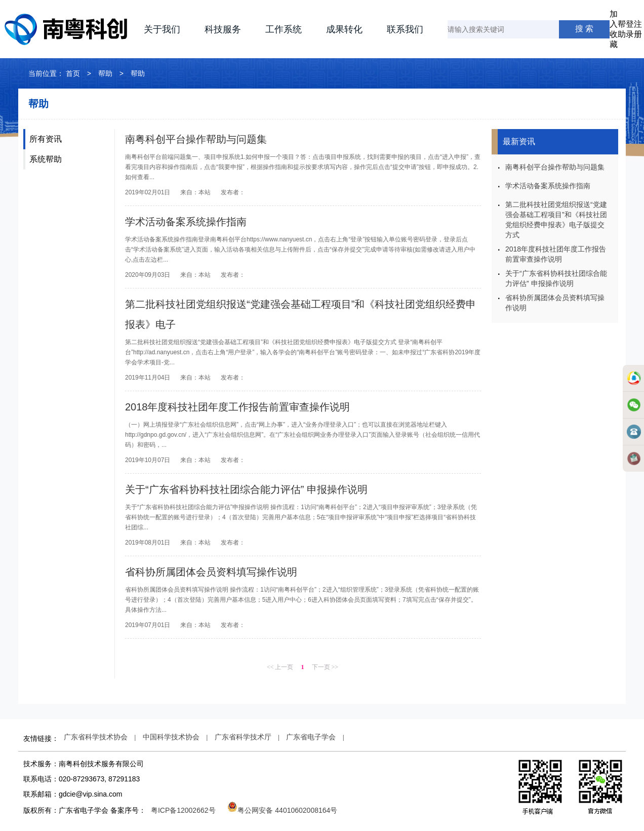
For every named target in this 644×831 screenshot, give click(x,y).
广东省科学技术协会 (96, 737)
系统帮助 (46, 159)
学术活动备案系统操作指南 (186, 222)
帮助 (105, 73)
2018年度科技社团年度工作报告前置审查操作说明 (238, 407)
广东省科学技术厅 (243, 737)
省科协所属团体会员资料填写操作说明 (211, 572)
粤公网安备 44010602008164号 (282, 810)
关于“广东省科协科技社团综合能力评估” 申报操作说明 (246, 489)
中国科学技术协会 (171, 737)
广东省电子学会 (311, 737)
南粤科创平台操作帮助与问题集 (196, 139)
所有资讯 (46, 139)
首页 (73, 73)
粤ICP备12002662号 (183, 810)
